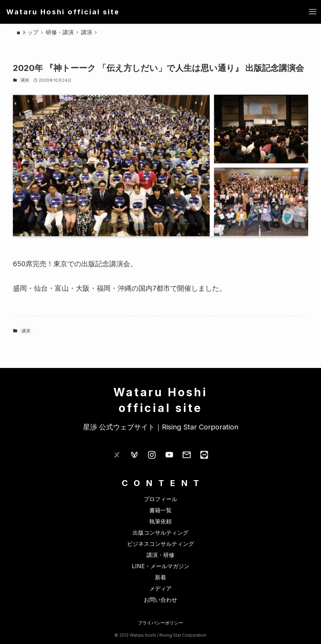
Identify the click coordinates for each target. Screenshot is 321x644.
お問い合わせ (160, 600)
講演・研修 (160, 555)
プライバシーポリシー (160, 623)
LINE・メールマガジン (161, 566)
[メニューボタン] (313, 12)
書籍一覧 (160, 510)
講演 (25, 80)
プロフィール (160, 499)
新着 (160, 577)
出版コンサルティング (160, 533)
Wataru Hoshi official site (63, 12)
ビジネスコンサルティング (160, 544)
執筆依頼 (160, 521)
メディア (160, 588)
